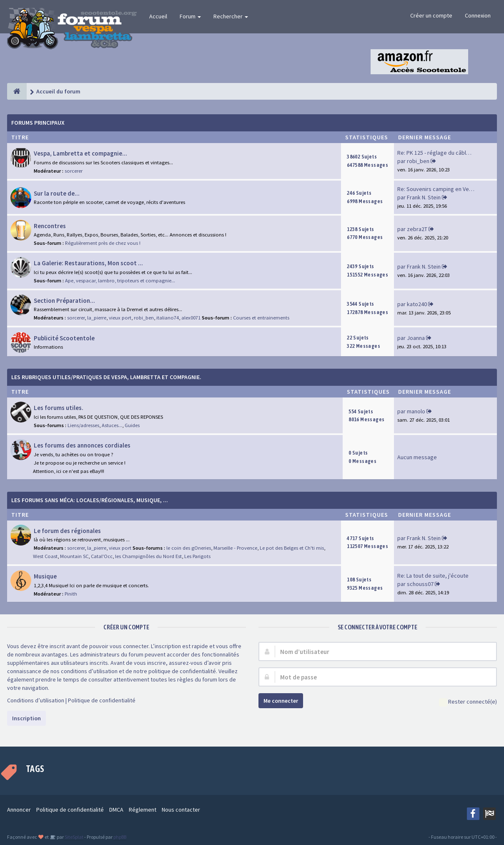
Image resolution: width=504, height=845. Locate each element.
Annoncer (19, 810)
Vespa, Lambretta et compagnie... (80, 153)
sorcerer (74, 171)
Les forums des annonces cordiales (82, 445)
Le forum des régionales (67, 531)
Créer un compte (431, 15)
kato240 (417, 304)
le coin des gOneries (189, 548)
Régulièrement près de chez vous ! (103, 243)
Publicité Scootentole (64, 338)
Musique (45, 576)
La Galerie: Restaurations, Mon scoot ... (88, 263)
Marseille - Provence (235, 548)
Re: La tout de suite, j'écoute (433, 576)
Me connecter (281, 701)
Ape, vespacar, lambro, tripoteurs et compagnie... (120, 280)
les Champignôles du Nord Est (148, 556)
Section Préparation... (64, 301)
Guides (132, 425)
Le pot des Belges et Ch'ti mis (292, 548)
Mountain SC (74, 556)
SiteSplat (74, 837)
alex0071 (191, 318)
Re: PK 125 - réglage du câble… (436, 153)
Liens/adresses (83, 425)
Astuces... (112, 425)
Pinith (71, 594)
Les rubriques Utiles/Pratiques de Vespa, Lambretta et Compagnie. (106, 377)
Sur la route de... (57, 193)
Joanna (416, 338)
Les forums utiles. (59, 408)
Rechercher (231, 16)
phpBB (120, 837)
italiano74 (168, 318)
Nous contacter (181, 810)
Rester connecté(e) (468, 702)
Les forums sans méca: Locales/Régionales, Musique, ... (90, 500)
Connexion (478, 15)
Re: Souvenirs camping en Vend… (439, 189)
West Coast (45, 556)
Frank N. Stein (424, 197)
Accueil (158, 16)
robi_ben (418, 161)
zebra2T (417, 229)
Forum (190, 16)
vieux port (120, 318)
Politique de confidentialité (102, 700)
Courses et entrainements (261, 318)
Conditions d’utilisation (36, 700)
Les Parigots (197, 556)
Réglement (143, 810)
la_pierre (97, 318)
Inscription (26, 718)
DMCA (116, 810)
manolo (416, 411)
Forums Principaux (38, 123)
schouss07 (420, 584)
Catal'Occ (102, 556)
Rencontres (50, 226)
